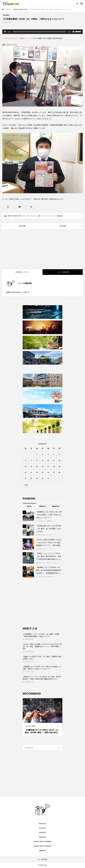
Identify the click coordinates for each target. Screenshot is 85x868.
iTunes (15, 45)
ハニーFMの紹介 (42, 859)
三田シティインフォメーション (47, 216)
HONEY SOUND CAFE (14, 216)
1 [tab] (41, 721)
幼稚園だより (51, 521)
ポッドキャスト (32, 216)
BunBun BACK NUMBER (42, 846)
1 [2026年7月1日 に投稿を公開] (37, 454)
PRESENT (42, 833)
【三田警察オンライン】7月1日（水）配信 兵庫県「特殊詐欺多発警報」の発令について (41, 635)
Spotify (9, 45)
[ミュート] (73, 32)
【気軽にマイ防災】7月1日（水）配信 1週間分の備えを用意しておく (42, 658)
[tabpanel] (42, 717)
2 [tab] (43, 721)
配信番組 (60, 216)
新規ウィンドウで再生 (29, 38)
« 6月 (26, 485)
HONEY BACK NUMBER (42, 842)
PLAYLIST (42, 828)
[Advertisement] (42, 249)
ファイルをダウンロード (11, 38)
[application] (42, 32)
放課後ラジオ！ (51, 577)
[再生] (5, 32)
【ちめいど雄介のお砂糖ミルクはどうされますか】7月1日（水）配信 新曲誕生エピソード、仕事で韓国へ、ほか (42, 646)
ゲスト (24, 216)
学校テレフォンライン (53, 563)
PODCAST (42, 824)
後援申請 (42, 851)
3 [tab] (45, 721)
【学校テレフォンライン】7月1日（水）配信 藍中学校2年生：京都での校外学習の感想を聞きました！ (42, 678)
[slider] (39, 32)
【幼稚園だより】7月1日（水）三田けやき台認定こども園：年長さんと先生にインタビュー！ (42, 668)
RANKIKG (42, 837)
